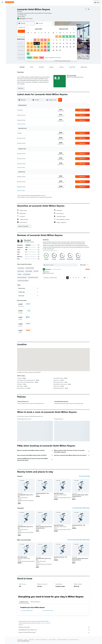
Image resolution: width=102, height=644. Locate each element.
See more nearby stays (84, 476)
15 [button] (45, 43)
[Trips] (2, 30)
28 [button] (42, 50)
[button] (2, 2)
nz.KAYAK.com (20, 640)
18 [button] (32, 47)
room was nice (21, 268)
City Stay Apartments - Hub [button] (42, 493)
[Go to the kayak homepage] (10, 2)
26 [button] (35, 50)
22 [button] (45, 47)
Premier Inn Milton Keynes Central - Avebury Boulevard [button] (80, 496)
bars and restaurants (22, 277)
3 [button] (28, 40)
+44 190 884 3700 (22, 15)
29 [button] (45, 50)
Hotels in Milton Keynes (48, 611)
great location (21, 271)
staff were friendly (30, 268)
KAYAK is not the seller (54, 627)
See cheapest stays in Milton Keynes (81, 508)
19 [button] (35, 47)
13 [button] (38, 43)
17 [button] (28, 47)
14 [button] (42, 43)
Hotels (26, 640)
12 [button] (35, 43)
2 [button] (49, 37)
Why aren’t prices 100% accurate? (54, 632)
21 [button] (42, 47)
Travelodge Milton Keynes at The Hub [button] (25, 496)
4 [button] (32, 40)
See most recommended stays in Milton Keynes (79, 540)
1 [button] (45, 37)
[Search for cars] (2, 13)
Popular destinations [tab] (35, 602)
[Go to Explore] (2, 20)
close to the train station (23, 281)
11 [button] (32, 43)
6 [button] (38, 40)
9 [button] (49, 40)
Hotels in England (52, 640)
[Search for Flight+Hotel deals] (2, 16)
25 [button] (32, 50)
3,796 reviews (29, 19)
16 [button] (49, 43)
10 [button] (28, 43)
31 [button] (28, 54)
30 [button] (49, 50)
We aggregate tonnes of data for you (54, 630)
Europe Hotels (31, 640)
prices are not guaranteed (45, 623)
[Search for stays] (2, 10)
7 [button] (42, 40)
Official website (21, 17)
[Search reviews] (62, 265)
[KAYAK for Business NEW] (2, 26)
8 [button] (45, 40)
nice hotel (36, 271)
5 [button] (35, 40)
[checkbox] (24, 305)
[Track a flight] (2, 23)
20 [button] (38, 47)
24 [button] (28, 50)
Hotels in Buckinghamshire (63, 640)
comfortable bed (27, 274)
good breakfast (29, 271)
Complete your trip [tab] (24, 602)
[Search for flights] (2, 7)
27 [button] (38, 50)
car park (20, 274)
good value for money (33, 277)
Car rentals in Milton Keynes (27, 611)
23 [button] (49, 47)
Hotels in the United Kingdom (42, 640)
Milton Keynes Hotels (74, 640)
